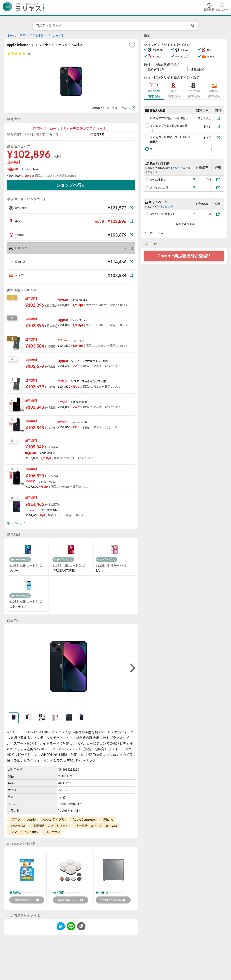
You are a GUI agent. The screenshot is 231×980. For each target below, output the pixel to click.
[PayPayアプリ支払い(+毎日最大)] (218, 118)
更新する (97, 134)
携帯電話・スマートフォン (50, 826)
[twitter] (61, 928)
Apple (31, 819)
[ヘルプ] (194, 180)
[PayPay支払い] (218, 180)
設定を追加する (184, 224)
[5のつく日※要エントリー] (218, 214)
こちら (177, 168)
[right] (132, 668)
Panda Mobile (30, 169)
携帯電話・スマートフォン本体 (96, 826)
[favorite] (132, 45)
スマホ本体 (37, 35)
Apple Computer (84, 819)
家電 (23, 35)
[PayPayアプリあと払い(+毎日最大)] (218, 126)
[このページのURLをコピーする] (81, 927)
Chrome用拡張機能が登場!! (184, 256)
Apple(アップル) (54, 819)
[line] (71, 928)
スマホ (16, 819)
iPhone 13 (18, 826)
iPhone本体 (56, 35)
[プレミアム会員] (218, 188)
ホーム (11, 35)
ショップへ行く (71, 185)
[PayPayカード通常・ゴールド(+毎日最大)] (218, 138)
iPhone (108, 819)
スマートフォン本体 (25, 832)
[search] (193, 26)
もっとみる (17, 523)
